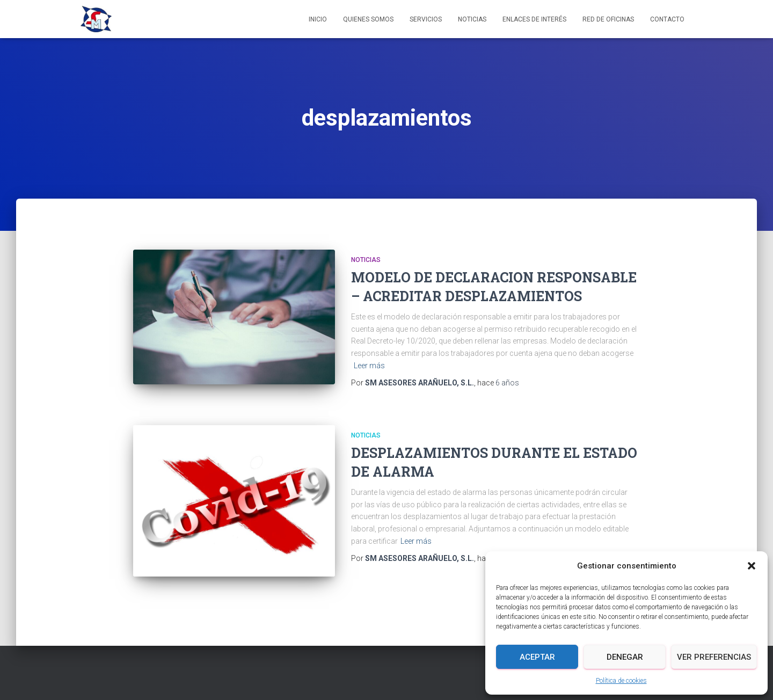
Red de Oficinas (608, 19)
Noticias (472, 19)
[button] (752, 566)
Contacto (667, 19)
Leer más (369, 366)
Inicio (318, 19)
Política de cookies (621, 681)
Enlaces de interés (534, 19)
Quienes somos (368, 19)
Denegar (625, 657)
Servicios (426, 19)
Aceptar (537, 657)
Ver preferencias (714, 657)
